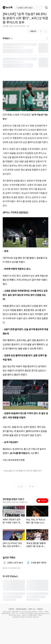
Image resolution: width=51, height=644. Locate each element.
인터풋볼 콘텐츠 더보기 (13, 499)
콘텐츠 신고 (32, 609)
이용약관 (11, 609)
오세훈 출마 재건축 (39, 563)
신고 (28, 26)
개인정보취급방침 (21, 609)
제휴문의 (40, 609)
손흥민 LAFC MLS (15, 563)
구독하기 (42, 501)
